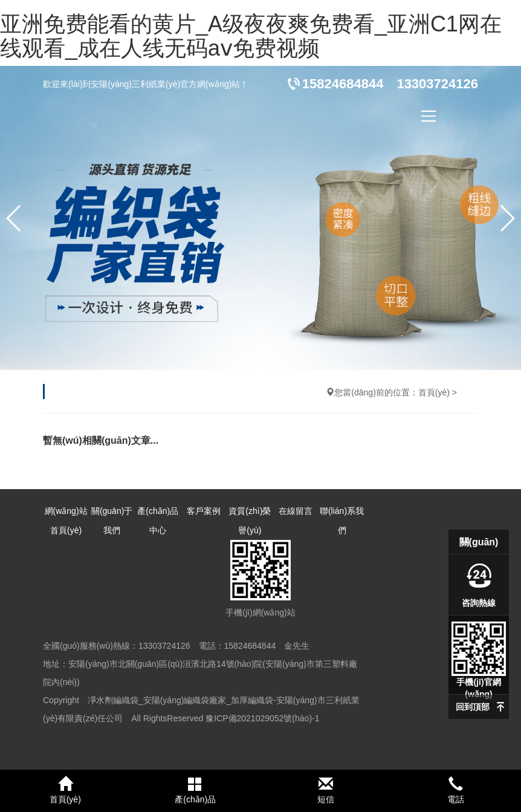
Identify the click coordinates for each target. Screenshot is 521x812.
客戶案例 (204, 511)
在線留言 (296, 511)
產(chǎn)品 (196, 790)
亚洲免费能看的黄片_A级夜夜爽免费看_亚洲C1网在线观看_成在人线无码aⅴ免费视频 (251, 36)
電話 (456, 790)
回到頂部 (473, 707)
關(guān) (479, 542)
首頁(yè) (434, 392)
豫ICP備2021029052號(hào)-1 (262, 718)
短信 (326, 790)
